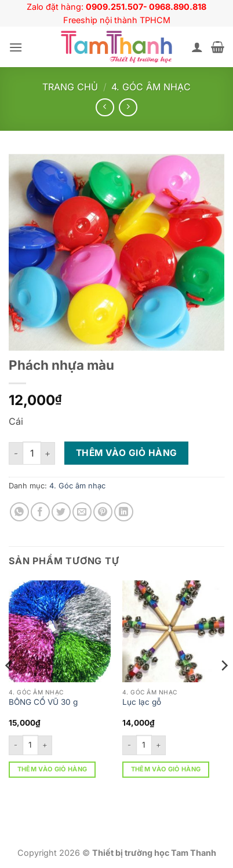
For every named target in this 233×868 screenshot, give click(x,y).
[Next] (224, 689)
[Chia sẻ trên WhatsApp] (19, 512)
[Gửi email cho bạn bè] (82, 512)
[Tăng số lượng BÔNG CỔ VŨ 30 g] (45, 745)
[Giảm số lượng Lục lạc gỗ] (129, 745)
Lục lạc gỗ (142, 702)
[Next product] (105, 107)
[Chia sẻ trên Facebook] (40, 512)
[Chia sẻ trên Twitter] (61, 512)
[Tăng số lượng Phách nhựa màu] (48, 453)
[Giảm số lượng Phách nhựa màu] (16, 453)
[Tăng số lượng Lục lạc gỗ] (159, 745)
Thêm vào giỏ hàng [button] (52, 769)
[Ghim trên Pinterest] (103, 512)
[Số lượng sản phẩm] (32, 453)
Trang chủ (70, 87)
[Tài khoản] (197, 47)
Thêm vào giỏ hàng (127, 453)
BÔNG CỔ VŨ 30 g (43, 702)
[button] (16, 47)
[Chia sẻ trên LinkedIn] (124, 512)
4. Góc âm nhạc (151, 87)
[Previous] (9, 689)
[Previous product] (128, 107)
